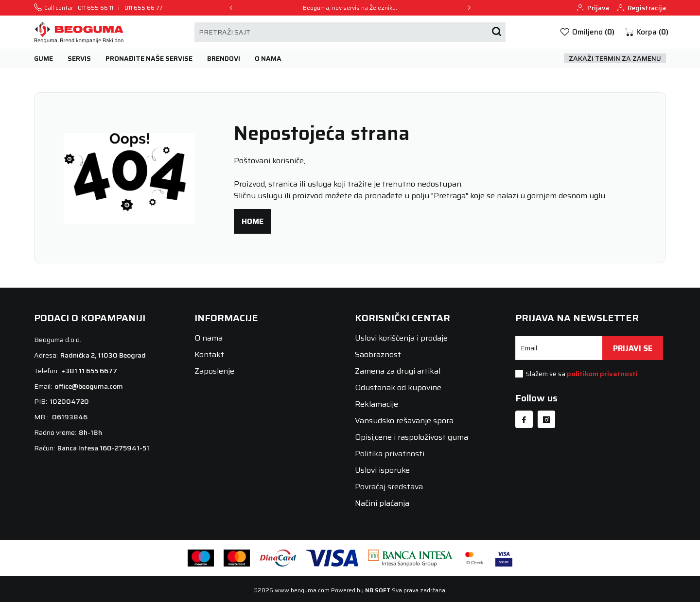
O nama (209, 338)
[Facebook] (524, 419)
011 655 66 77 (144, 8)
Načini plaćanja (382, 503)
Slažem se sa (582, 374)
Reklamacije (376, 404)
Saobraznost (378, 354)
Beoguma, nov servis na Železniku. (350, 8)
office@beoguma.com (89, 386)
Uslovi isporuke (382, 470)
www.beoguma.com (302, 590)
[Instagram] (546, 419)
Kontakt (209, 354)
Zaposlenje (214, 371)
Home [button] (253, 221)
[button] (646, 32)
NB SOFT (378, 590)
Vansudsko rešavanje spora (404, 421)
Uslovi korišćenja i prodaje (401, 338)
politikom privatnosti (602, 374)
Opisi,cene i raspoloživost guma (411, 437)
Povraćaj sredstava (389, 487)
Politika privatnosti (390, 454)
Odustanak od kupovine (398, 387)
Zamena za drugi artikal (398, 371)
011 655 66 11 (96, 8)
